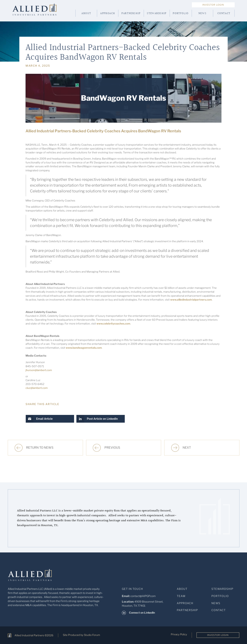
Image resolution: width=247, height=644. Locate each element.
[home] (40, 13)
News (202, 13)
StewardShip (222, 591)
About (86, 13)
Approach (108, 13)
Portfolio (181, 13)
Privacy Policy (179, 634)
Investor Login (213, 5)
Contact (224, 13)
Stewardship (157, 13)
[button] (50, 419)
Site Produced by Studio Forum (81, 635)
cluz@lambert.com (37, 388)
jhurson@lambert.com (39, 370)
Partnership (131, 13)
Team (181, 598)
